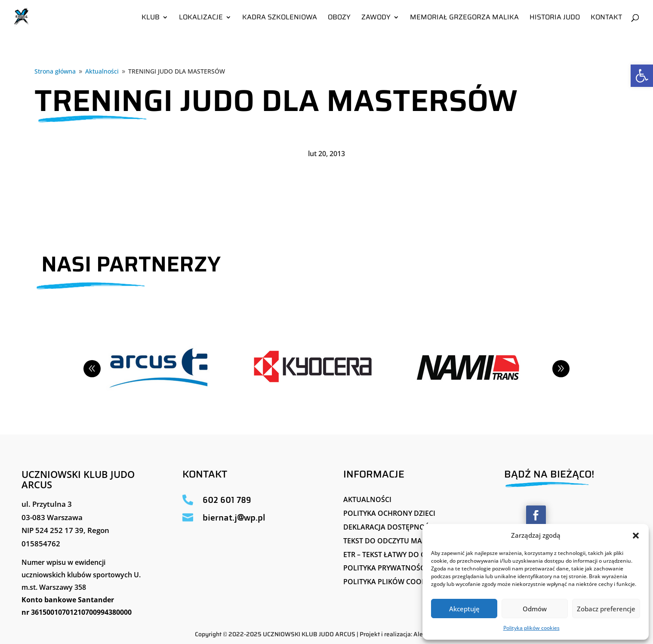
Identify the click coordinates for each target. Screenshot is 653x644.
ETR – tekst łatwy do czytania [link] (399, 555)
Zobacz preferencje (606, 609)
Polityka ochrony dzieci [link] (389, 513)
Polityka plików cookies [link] (531, 628)
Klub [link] (151, 18)
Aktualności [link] (367, 499)
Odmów (535, 609)
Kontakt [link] (606, 18)
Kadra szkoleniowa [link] (280, 18)
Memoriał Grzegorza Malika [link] (464, 18)
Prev (92, 369)
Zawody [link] (376, 18)
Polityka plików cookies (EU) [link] (397, 582)
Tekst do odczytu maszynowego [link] (405, 541)
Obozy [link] (339, 18)
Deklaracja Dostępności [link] (389, 527)
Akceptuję (464, 609)
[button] (636, 536)
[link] (642, 76)
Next (561, 369)
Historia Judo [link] (555, 18)
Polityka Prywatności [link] (385, 568)
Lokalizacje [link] (201, 18)
